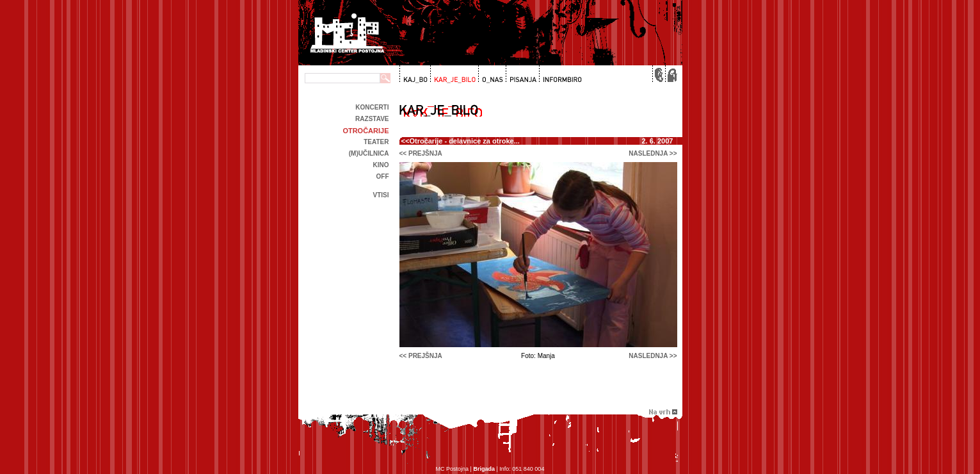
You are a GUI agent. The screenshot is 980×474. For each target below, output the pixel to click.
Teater (376, 142)
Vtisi (381, 195)
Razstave (372, 119)
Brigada (484, 469)
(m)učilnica (369, 153)
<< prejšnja (421, 153)
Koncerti (372, 107)
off (383, 176)
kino (381, 165)
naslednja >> (653, 153)
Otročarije (365, 131)
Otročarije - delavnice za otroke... (464, 141)
